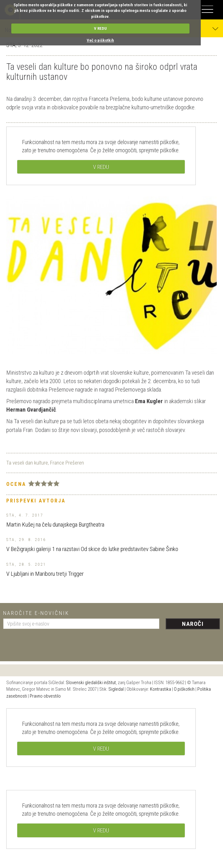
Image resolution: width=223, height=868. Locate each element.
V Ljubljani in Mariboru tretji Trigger (45, 574)
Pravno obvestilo (45, 696)
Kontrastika (161, 689)
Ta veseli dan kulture (27, 463)
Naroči (193, 624)
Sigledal (116, 689)
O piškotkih (184, 689)
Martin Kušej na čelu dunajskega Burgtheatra (55, 525)
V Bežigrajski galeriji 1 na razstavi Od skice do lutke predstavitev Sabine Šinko (92, 549)
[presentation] (51, 643)
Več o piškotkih (100, 40)
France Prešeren (67, 463)
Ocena (16, 484)
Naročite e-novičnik (36, 613)
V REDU (100, 28)
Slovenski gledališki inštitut (91, 683)
